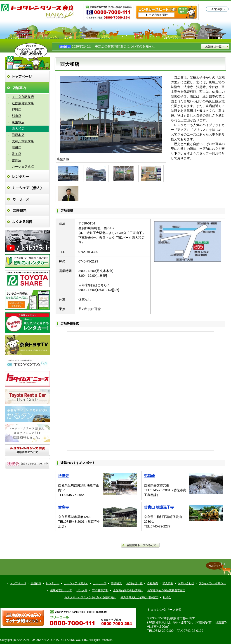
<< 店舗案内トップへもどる (140, 545)
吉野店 (16, 160)
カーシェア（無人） (27, 188)
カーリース (27, 199)
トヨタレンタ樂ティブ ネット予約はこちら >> (23, 618)
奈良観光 (27, 210)
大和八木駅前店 (23, 141)
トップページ (27, 76)
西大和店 (18, 129)
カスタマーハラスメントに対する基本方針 (90, 597)
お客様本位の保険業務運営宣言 (166, 590)
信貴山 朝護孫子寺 (159, 507)
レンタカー (27, 176)
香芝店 (16, 154)
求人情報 (168, 583)
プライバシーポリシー (212, 583)
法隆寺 (64, 476)
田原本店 (18, 135)
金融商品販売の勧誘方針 (128, 590)
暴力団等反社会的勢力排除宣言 (139, 597)
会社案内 (153, 583)
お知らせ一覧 (134, 583)
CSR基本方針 (100, 590)
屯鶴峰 (149, 476)
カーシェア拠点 (23, 167)
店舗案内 (27, 88)
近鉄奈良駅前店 (23, 103)
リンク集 (82, 590)
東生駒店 (18, 122)
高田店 (16, 148)
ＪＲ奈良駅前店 (23, 97)
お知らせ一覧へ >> (215, 47)
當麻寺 (64, 507)
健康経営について (61, 590)
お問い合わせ (186, 583)
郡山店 (16, 116)
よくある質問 (27, 222)
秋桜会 (167, 597)
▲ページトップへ (218, 568)
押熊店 (16, 110)
